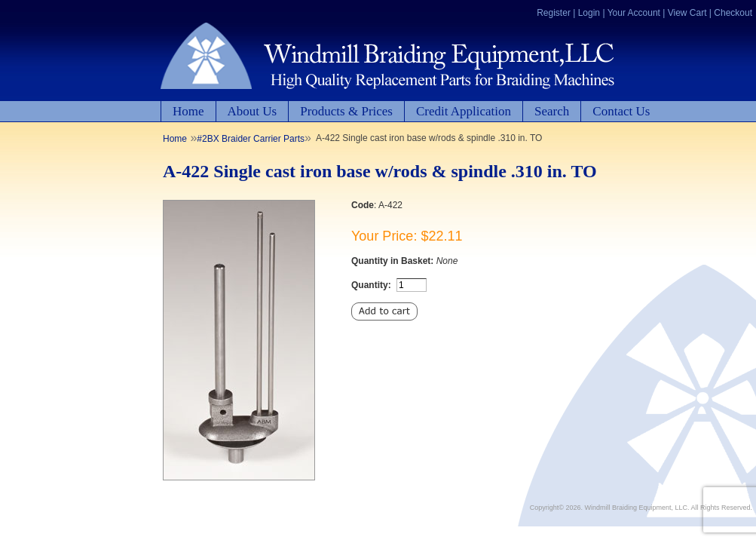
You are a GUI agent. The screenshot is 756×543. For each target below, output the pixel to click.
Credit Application (464, 111)
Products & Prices (346, 111)
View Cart (687, 13)
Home (188, 111)
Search (552, 111)
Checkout (733, 13)
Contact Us (621, 111)
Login (589, 13)
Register (554, 13)
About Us (253, 111)
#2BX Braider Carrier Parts (251, 139)
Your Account (634, 13)
